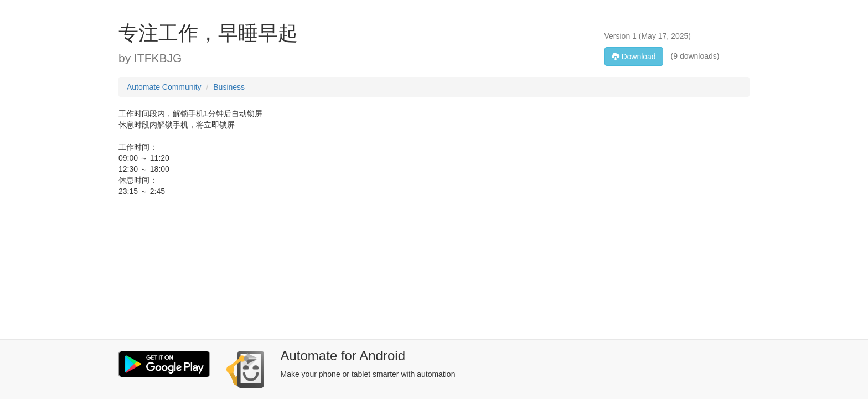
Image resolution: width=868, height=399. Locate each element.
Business (229, 87)
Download (634, 57)
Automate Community (164, 87)
